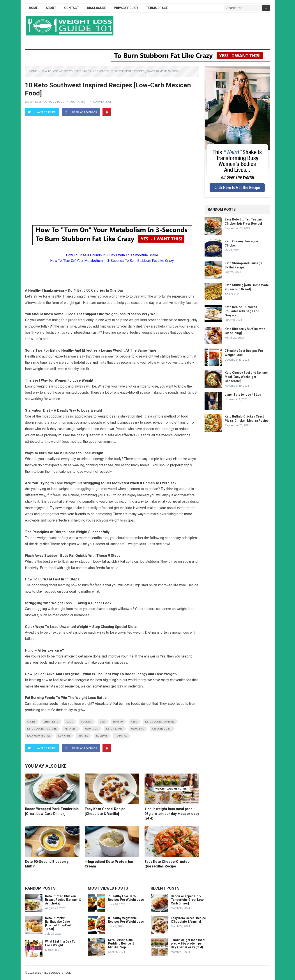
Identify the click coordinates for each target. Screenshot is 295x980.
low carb (64, 736)
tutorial (121, 736)
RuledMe (102, 736)
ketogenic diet (162, 729)
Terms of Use (157, 8)
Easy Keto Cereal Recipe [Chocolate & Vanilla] (188, 920)
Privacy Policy (126, 8)
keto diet (71, 729)
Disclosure (96, 8)
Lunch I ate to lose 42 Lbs (243, 395)
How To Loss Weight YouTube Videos (66, 71)
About (51, 8)
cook (70, 722)
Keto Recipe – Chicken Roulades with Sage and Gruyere (242, 311)
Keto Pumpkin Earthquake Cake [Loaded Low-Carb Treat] (59, 924)
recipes (83, 736)
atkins (31, 722)
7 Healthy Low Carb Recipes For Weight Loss (126, 898)
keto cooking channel (160, 722)
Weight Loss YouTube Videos (44, 102)
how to (118, 722)
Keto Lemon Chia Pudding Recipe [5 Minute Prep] (121, 944)
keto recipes (114, 729)
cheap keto (51, 722)
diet (102, 722)
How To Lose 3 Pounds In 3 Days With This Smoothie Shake (112, 255)
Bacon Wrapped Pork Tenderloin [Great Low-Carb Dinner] (188, 900)
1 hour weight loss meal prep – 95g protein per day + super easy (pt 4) (172, 814)
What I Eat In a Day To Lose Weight (60, 943)
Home (33, 8)
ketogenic (137, 729)
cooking (86, 722)
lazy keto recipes (39, 736)
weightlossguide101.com (53, 973)
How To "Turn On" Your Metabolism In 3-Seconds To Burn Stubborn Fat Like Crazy (112, 261)
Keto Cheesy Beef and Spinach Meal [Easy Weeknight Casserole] (247, 377)
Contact (72, 8)
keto (134, 722)
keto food (91, 729)
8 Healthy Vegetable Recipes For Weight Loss (126, 920)
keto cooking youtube (42, 729)
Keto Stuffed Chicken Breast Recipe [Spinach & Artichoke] (63, 900)
